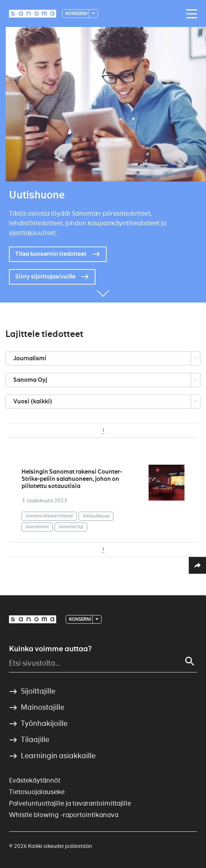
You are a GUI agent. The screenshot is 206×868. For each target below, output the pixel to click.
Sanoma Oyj (31, 380)
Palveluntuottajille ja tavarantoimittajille (70, 803)
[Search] (190, 661)
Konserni (77, 13)
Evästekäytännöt (35, 780)
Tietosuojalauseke (37, 792)
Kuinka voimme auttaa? (50, 649)
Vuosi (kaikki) (33, 401)
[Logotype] (33, 14)
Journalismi (30, 358)
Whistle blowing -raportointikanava (64, 815)
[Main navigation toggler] (190, 14)
